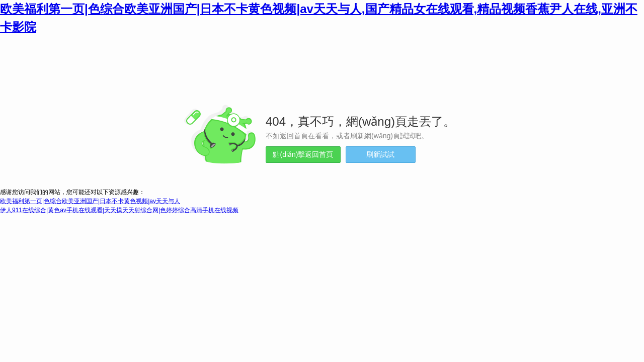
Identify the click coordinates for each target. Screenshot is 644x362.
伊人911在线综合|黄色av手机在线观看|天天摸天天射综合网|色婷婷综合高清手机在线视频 (119, 210)
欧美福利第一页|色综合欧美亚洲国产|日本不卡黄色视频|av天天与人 (90, 201)
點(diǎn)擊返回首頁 (303, 154)
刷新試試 (380, 154)
